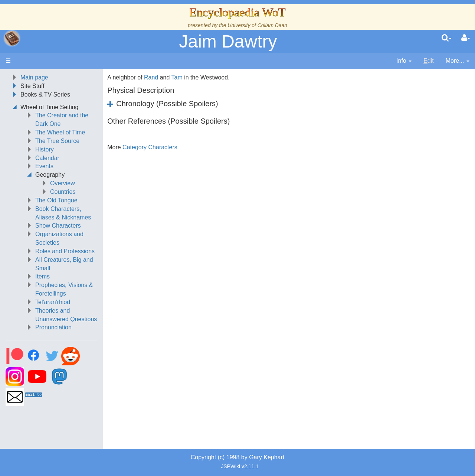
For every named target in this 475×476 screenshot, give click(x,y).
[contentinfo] (404, 61)
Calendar (47, 158)
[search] (447, 38)
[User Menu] (466, 38)
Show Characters (58, 226)
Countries (63, 192)
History (45, 149)
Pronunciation (53, 327)
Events (44, 166)
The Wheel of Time (60, 132)
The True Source (57, 141)
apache (12, 38)
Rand (151, 77)
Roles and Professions (65, 251)
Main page (34, 77)
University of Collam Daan (257, 25)
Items (42, 276)
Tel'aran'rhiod (53, 302)
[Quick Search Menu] (447, 38)
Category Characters (150, 147)
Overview (63, 183)
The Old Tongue (56, 200)
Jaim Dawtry (228, 41)
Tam (177, 77)
